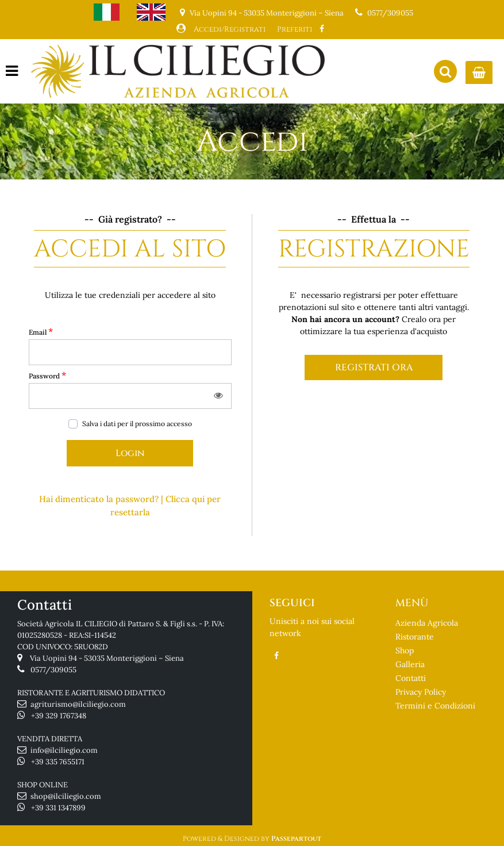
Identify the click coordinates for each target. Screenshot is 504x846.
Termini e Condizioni (435, 706)
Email (41, 331)
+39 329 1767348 (59, 716)
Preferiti (295, 29)
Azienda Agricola (427, 623)
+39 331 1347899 (58, 808)
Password (47, 375)
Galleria (410, 664)
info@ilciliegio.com (64, 750)
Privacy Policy (421, 692)
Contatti (411, 678)
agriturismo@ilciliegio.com (78, 704)
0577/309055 (390, 13)
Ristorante (415, 637)
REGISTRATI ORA (374, 368)
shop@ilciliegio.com (66, 796)
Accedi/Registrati (230, 29)
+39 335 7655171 (58, 762)
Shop (405, 650)
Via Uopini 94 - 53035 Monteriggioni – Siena (107, 658)
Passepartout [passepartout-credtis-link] (296, 839)
